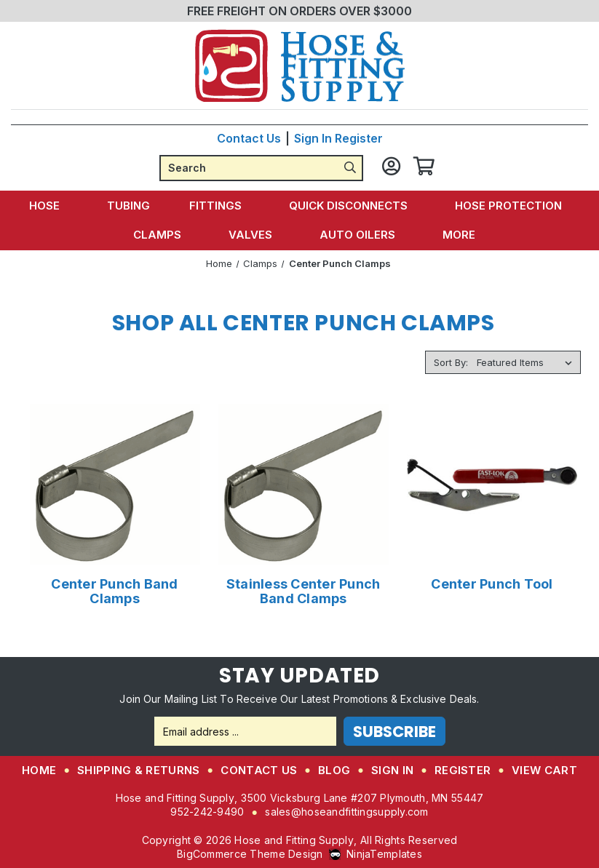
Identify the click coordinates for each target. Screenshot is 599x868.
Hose (54, 206)
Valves (254, 235)
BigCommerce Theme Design (250, 854)
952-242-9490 (207, 812)
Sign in (313, 138)
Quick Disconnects (349, 206)
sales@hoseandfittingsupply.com (346, 812)
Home (39, 770)
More (457, 235)
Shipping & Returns (138, 770)
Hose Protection (507, 206)
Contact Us (249, 138)
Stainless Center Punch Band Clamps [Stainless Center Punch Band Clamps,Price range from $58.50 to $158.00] (304, 592)
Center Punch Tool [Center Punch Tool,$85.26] (492, 584)
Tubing (131, 206)
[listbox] (527, 362)
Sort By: (451, 362)
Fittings (219, 206)
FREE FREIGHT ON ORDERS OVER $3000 (299, 11)
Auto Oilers (358, 235)
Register (359, 138)
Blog (334, 770)
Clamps (164, 235)
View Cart (544, 770)
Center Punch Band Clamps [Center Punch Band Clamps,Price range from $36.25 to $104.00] (114, 592)
